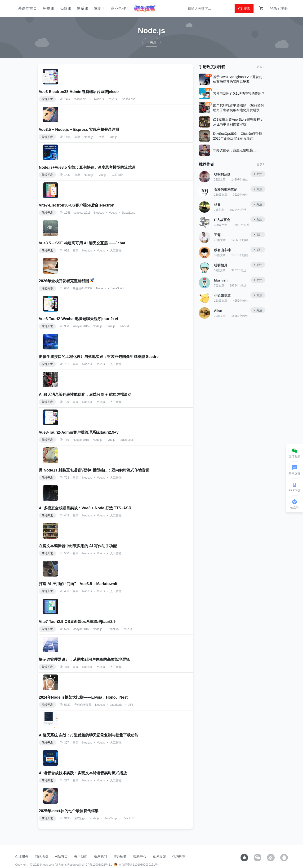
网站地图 (41, 856)
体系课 (82, 8)
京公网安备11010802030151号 (136, 865)
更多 (261, 67)
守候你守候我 (83, 705)
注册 (284, 8)
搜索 (244, 9)
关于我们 (81, 856)
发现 (99, 8)
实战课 (65, 8)
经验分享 (47, 288)
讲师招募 (120, 856)
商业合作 (120, 8)
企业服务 (22, 856)
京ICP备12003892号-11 (97, 865)
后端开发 (47, 705)
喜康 (77, 137)
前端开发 (47, 99)
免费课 (48, 8)
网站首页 (61, 856)
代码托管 (179, 856)
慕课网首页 (27, 8)
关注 (258, 174)
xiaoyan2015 (82, 99)
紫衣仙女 (80, 818)
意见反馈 (159, 856)
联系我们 (100, 856)
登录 (273, 8)
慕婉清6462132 (82, 288)
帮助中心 (140, 856)
